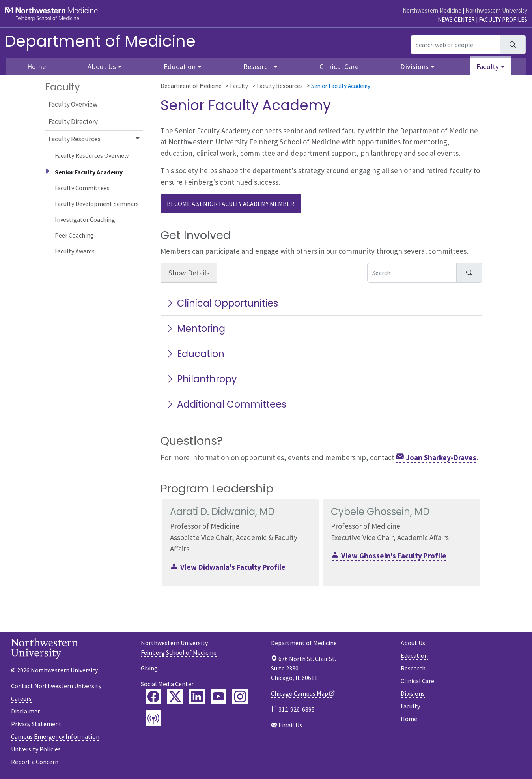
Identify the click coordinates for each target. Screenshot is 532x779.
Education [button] (180, 66)
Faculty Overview (73, 104)
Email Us (290, 725)
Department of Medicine (100, 41)
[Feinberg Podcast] (153, 718)
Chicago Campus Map (300, 693)
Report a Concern (35, 762)
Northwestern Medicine (432, 10)
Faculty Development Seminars (97, 204)
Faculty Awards (75, 251)
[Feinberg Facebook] (153, 697)
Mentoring (195, 329)
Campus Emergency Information (55, 736)
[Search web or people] (455, 45)
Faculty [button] (488, 66)
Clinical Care (339, 66)
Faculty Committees (82, 188)
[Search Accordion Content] (412, 273)
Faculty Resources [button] (75, 139)
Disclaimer (25, 711)
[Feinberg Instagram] (240, 697)
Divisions (413, 693)
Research (413, 668)
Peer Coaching (74, 235)
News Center (456, 20)
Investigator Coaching (85, 219)
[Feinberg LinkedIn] (197, 697)
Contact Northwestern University (56, 686)
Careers (21, 698)
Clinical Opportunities (222, 303)
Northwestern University (496, 10)
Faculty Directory (73, 122)
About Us (413, 643)
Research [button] (258, 66)
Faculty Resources (280, 86)
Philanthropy (201, 379)
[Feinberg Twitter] (175, 697)
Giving (149, 668)
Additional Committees (226, 404)
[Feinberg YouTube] (218, 697)
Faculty (239, 86)
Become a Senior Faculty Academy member (231, 204)
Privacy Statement (36, 724)
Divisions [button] (414, 66)
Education (195, 354)
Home (409, 719)
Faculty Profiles (503, 20)
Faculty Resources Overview (92, 155)
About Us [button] (102, 66)
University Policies (36, 749)
